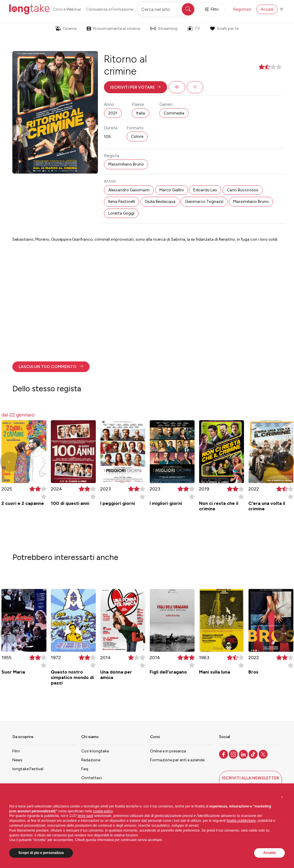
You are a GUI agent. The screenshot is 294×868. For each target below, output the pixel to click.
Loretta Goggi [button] (121, 213)
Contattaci (92, 778)
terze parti (85, 816)
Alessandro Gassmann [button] (129, 190)
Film (16, 751)
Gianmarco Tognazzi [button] (204, 202)
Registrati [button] (242, 9)
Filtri (212, 9)
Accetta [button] (269, 853)
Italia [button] (141, 113)
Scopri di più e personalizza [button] (41, 853)
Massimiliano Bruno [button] (126, 164)
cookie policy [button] (103, 811)
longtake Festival (28, 769)
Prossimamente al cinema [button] (113, 29)
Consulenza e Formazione (110, 9)
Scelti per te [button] (224, 29)
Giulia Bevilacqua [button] (160, 202)
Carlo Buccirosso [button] (243, 190)
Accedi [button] (267, 9)
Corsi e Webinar (67, 9)
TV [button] (194, 28)
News (17, 760)
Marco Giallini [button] (172, 190)
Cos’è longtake (95, 751)
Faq (85, 769)
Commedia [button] (174, 113)
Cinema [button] (66, 29)
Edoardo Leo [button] (205, 190)
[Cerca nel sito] (166, 9)
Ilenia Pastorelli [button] (122, 202)
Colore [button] (137, 136)
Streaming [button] (164, 29)
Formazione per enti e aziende (177, 760)
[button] (136, 87)
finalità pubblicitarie (241, 821)
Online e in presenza (168, 751)
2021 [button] (113, 113)
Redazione (91, 760)
